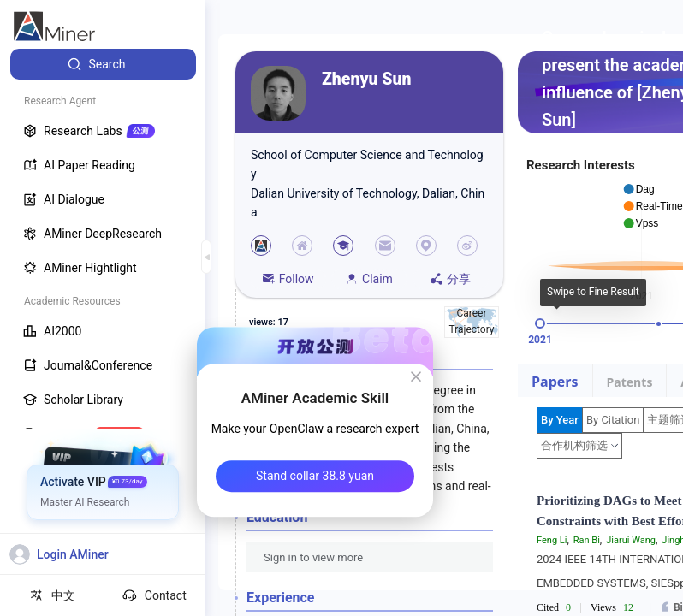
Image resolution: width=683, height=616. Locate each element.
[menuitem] (103, 64)
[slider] (540, 323)
